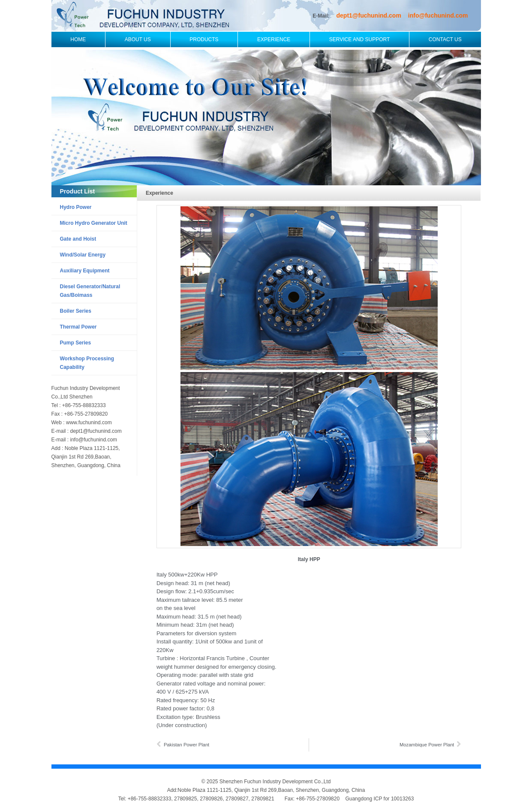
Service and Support (360, 39)
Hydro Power (76, 207)
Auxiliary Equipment (85, 271)
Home (78, 39)
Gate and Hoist (78, 239)
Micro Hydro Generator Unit (94, 223)
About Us (138, 39)
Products (204, 39)
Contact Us (445, 39)
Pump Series (76, 343)
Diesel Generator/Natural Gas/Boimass (90, 291)
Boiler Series (76, 311)
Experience (274, 39)
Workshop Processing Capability (87, 363)
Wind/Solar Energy (83, 255)
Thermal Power (78, 327)
